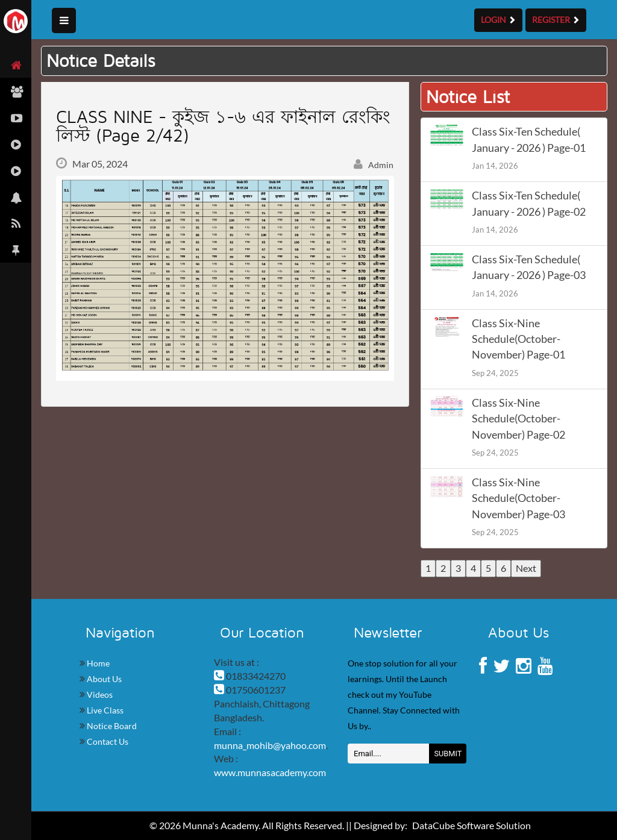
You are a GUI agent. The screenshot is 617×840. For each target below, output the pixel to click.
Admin (374, 165)
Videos (99, 694)
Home (97, 663)
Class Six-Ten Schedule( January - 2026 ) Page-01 (529, 139)
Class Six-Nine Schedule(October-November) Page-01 (518, 339)
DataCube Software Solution (471, 825)
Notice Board (111, 726)
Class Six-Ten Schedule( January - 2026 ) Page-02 (529, 203)
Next (526, 568)
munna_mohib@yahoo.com (270, 745)
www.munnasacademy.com (270, 772)
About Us (103, 679)
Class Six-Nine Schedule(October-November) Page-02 (518, 419)
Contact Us (107, 741)
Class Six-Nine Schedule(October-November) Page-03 (518, 498)
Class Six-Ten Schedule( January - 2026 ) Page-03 (529, 267)
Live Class (104, 710)
